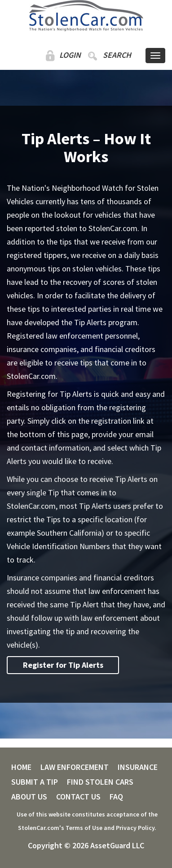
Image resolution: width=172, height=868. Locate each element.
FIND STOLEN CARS (100, 782)
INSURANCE (138, 767)
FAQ (116, 797)
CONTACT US (78, 797)
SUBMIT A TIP (35, 782)
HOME (21, 767)
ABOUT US (29, 797)
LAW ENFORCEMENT (75, 767)
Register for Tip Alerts (63, 665)
